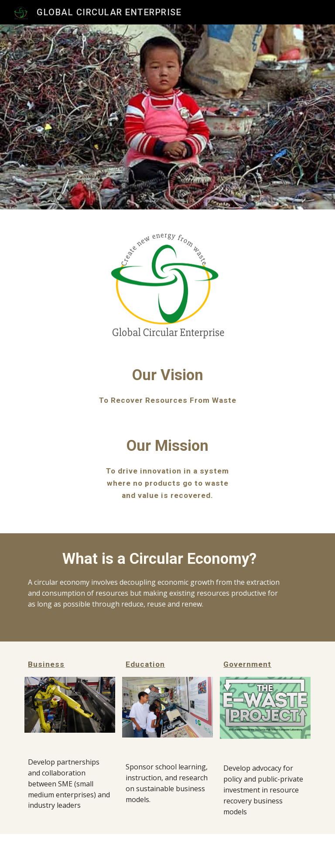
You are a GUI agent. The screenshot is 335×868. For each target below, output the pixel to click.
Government (247, 664)
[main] (167, 385)
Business (46, 664)
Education (145, 664)
